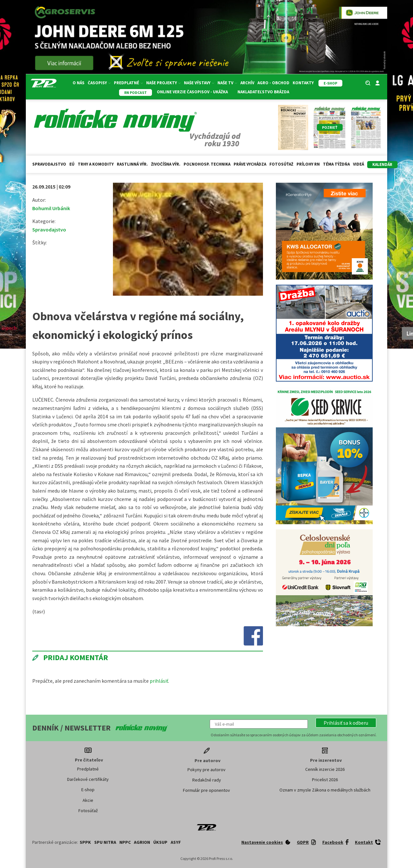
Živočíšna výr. (166, 164)
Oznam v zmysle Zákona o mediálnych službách (325, 790)
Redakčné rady (207, 780)
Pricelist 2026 (325, 780)
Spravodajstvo (49, 164)
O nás (79, 83)
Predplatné (128, 83)
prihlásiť (159, 681)
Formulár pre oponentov (206, 790)
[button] (346, 723)
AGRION (142, 842)
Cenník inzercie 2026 (325, 769)
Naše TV (227, 83)
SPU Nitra (105, 842)
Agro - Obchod (273, 83)
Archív (247, 83)
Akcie (88, 800)
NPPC (125, 842)
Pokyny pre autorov (206, 770)
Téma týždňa (336, 164)
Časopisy (99, 83)
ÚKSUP (160, 842)
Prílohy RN (308, 164)
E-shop (88, 790)
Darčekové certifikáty (88, 779)
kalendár (382, 164)
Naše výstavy (199, 83)
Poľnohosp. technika (207, 164)
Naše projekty (163, 83)
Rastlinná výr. (132, 164)
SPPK (85, 842)
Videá (358, 164)
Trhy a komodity (96, 164)
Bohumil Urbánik (51, 208)
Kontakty (303, 83)
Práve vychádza (250, 164)
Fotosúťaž (281, 164)
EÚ (72, 164)
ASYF (176, 842)
